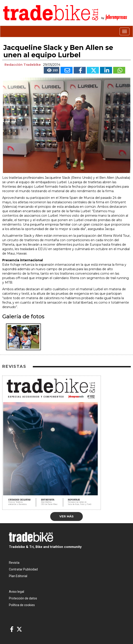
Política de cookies (22, 605)
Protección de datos (23, 598)
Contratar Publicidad (23, 569)
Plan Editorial (18, 576)
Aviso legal (17, 592)
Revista (14, 563)
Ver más (66, 516)
